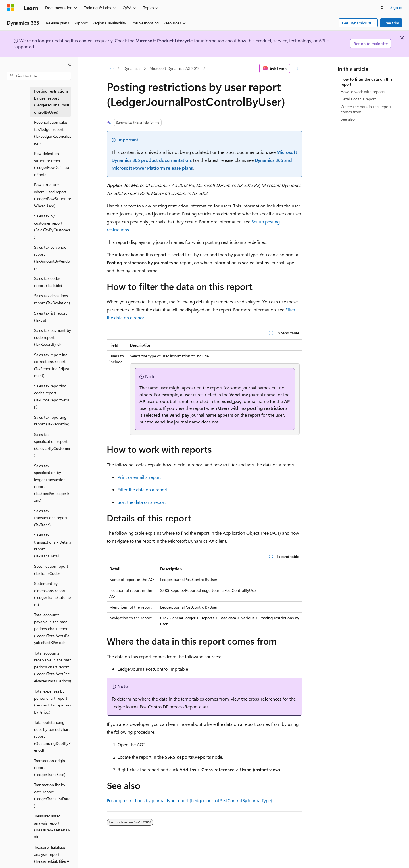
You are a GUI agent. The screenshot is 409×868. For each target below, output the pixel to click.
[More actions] (297, 68)
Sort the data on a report (142, 502)
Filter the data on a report (143, 489)
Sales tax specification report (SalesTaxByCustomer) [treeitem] (52, 445)
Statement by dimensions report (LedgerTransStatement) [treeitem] (52, 594)
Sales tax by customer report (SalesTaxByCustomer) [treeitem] (52, 226)
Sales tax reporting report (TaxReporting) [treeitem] (52, 421)
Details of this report (358, 99)
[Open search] (382, 8)
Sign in (396, 7)
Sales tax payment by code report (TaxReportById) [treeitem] (53, 337)
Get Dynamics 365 (358, 23)
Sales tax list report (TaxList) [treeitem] (51, 316)
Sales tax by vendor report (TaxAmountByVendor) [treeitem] (52, 258)
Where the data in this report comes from (366, 109)
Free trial (391, 23)
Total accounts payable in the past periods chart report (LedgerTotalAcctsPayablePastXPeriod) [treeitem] (52, 629)
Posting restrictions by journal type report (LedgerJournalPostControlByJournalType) (189, 800)
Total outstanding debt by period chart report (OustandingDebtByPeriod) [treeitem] (52, 736)
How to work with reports (363, 92)
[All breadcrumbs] (112, 68)
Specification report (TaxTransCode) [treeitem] (51, 570)
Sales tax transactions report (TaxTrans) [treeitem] (51, 518)
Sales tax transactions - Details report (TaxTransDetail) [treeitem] (53, 545)
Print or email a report (139, 477)
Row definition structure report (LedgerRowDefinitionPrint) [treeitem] (52, 164)
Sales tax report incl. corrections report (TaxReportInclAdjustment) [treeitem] (52, 365)
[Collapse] (70, 64)
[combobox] (39, 76)
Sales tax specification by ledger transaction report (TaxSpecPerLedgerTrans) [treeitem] (52, 483)
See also (348, 119)
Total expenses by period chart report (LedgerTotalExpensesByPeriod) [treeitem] (53, 702)
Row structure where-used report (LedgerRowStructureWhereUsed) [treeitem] (53, 195)
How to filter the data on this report (366, 82)
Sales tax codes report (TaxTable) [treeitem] (48, 282)
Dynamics (132, 68)
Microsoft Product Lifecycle (164, 40)
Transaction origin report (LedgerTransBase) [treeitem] (50, 768)
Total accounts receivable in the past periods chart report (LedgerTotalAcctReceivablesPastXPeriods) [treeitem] (53, 667)
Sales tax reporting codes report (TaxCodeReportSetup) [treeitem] (52, 396)
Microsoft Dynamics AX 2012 (175, 68)
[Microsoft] (11, 8)
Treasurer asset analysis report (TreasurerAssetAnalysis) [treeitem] (52, 826)
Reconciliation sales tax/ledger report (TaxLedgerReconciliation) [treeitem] (53, 133)
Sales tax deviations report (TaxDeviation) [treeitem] (52, 299)
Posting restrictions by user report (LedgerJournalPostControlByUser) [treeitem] (52, 101)
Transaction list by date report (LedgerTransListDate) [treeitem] (52, 795)
